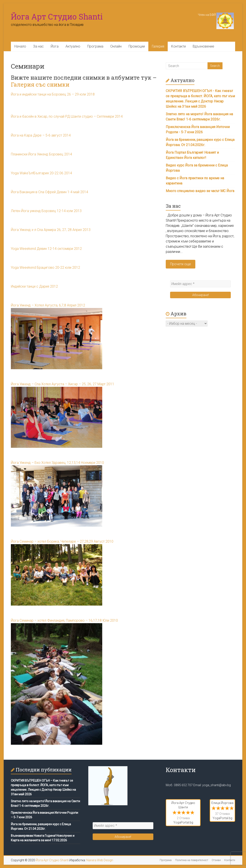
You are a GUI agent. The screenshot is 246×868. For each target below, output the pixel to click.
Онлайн (116, 46)
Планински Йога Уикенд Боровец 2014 (41, 154)
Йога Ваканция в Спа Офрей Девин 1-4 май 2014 (49, 192)
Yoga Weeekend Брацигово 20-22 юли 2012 (45, 268)
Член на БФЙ (216, 15)
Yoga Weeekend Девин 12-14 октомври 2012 (46, 249)
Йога (55, 46)
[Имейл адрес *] (200, 284)
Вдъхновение (203, 46)
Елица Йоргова (222, 803)
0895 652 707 (183, 785)
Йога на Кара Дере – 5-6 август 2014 (41, 135)
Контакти (178, 46)
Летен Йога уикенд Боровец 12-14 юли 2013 (46, 211)
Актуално (73, 46)
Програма (95, 46)
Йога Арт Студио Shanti (57, 16)
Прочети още (181, 264)
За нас (38, 46)
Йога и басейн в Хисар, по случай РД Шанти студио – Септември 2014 (67, 116)
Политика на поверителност (192, 860)
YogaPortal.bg (183, 822)
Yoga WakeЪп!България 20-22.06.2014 (41, 173)
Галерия (158, 46)
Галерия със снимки (40, 84)
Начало (20, 46)
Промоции (137, 46)
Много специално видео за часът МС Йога (200, 191)
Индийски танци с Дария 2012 (34, 286)
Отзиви (216, 860)
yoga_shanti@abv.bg (217, 785)
